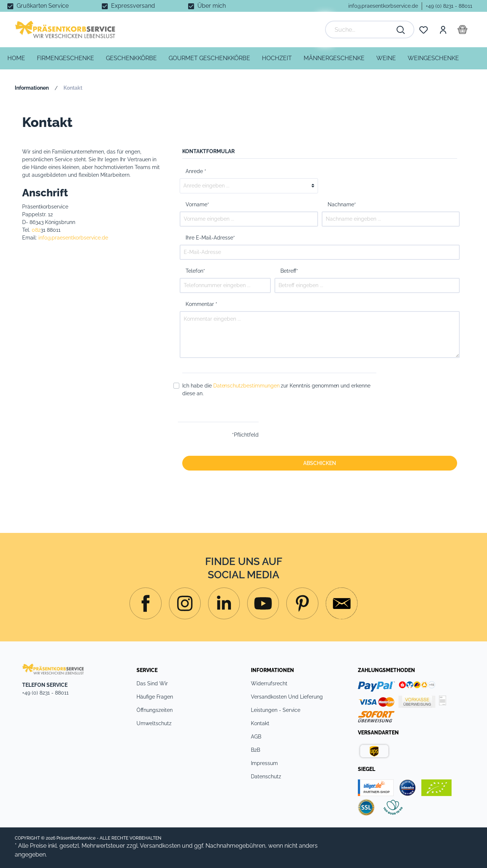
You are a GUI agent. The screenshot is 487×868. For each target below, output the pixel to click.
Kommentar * (201, 304)
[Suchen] (401, 30)
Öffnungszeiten (155, 710)
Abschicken (320, 463)
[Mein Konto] (443, 30)
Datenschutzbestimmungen (246, 386)
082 (36, 230)
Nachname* (342, 204)
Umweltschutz (154, 723)
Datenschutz (266, 776)
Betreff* (289, 271)
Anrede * (196, 171)
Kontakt (260, 723)
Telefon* (195, 271)
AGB (256, 737)
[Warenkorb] (462, 30)
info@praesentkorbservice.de (383, 6)
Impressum (264, 763)
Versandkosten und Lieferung (287, 697)
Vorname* (197, 204)
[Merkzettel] (424, 30)
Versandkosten (160, 846)
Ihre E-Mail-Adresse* (210, 238)
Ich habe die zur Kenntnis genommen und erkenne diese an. (276, 390)
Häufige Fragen (155, 697)
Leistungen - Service (276, 710)
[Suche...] (362, 30)
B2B (255, 750)
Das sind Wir (152, 683)
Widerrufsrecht (269, 683)
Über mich (212, 6)
